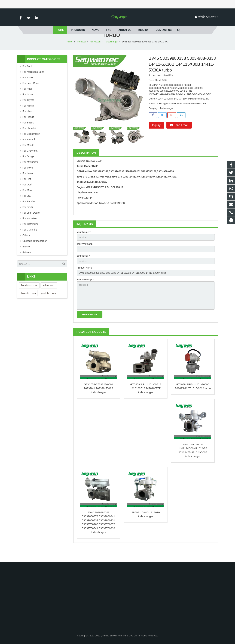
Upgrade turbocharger (35, 251)
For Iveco (28, 184)
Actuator (27, 263)
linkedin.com (28, 304)
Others (26, 246)
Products (81, 52)
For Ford (27, 77)
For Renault (29, 150)
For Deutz (28, 217)
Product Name (85, 279)
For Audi (27, 99)
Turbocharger (111, 52)
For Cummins (30, 240)
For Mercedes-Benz (33, 82)
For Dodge (28, 167)
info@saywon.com (208, 17)
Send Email (179, 136)
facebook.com (29, 296)
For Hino (27, 122)
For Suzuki (28, 133)
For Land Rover (31, 94)
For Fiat (27, 189)
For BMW (28, 88)
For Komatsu (30, 229)
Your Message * (85, 291)
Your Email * (83, 267)
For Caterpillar (30, 234)
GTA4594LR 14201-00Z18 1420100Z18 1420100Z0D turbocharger (146, 401)
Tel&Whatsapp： (86, 255)
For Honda (28, 127)
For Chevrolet (30, 161)
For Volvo (28, 178)
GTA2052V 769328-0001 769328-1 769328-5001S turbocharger (99, 401)
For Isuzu (28, 105)
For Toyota (28, 110)
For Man (27, 201)
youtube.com (48, 304)
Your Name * (84, 242)
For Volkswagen (31, 144)
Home (69, 52)
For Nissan (95, 52)
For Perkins (29, 212)
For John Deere (31, 223)
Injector (27, 257)
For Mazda (28, 155)
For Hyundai (29, 139)
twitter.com (49, 296)
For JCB (27, 206)
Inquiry (156, 136)
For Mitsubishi (30, 172)
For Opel (27, 195)
